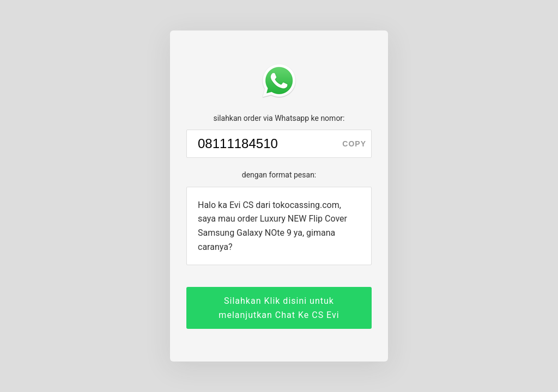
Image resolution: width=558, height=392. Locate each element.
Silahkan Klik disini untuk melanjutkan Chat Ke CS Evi (279, 308)
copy (354, 144)
